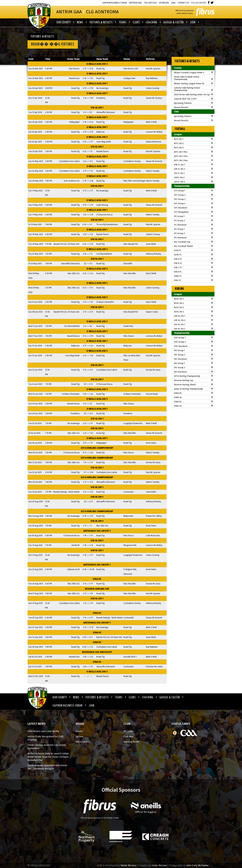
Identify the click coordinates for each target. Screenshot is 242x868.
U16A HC (97, 579)
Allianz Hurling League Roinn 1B (193, 84)
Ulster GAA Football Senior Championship (193, 78)
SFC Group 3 (193, 199)
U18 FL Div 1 (193, 165)
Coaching (148, 698)
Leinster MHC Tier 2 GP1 (193, 99)
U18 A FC (193, 259)
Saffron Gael (135, 3)
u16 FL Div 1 (193, 173)
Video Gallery (83, 742)
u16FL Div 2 (193, 177)
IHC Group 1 (193, 350)
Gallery (79, 737)
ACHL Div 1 (193, 299)
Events (79, 731)
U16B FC (193, 276)
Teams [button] (123, 23)
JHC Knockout (193, 372)
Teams (119, 698)
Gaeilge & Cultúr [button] (174, 23)
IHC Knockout (193, 359)
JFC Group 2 (193, 233)
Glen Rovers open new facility (43, 731)
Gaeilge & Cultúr (170, 698)
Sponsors (164, 3)
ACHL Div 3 (193, 307)
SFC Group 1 (193, 191)
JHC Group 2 (193, 367)
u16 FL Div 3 (193, 182)
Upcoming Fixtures (193, 103)
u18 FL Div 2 (193, 169)
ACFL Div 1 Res (193, 152)
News (76, 698)
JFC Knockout (193, 238)
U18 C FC (193, 267)
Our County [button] (64, 23)
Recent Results (193, 107)
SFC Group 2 (193, 195)
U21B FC (193, 255)
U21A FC (193, 250)
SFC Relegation (193, 212)
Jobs (173, 3)
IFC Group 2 (193, 220)
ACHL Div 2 (193, 303)
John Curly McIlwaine (198, 865)
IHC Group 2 (193, 355)
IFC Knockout (193, 225)
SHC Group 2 (193, 342)
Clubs (132, 698)
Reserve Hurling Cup (97, 589)
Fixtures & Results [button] (101, 23)
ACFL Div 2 (193, 143)
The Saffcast (151, 3)
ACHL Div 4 (193, 312)
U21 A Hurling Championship (97, 448)
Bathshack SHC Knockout (97, 652)
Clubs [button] (136, 23)
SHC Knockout (193, 346)
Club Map (128, 737)
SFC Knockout (193, 208)
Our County (60, 698)
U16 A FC (193, 272)
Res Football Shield (193, 246)
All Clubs (128, 731)
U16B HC (193, 406)
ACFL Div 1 (193, 139)
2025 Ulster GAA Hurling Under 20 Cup (193, 95)
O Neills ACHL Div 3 (97, 64)
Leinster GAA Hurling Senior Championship (193, 89)
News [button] (80, 23)
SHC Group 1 (193, 338)
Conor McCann (159, 865)
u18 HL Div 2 (193, 320)
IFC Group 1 (193, 216)
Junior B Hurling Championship (193, 389)
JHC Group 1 (193, 363)
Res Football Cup (193, 242)
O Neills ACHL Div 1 (97, 74)
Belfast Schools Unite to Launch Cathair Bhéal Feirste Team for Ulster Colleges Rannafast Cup (48, 757)
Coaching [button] (152, 23)
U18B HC (193, 397)
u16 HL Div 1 (97, 108)
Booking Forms (131, 742)
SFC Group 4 (193, 203)
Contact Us (183, 3)
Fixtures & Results (97, 698)
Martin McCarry (129, 865)
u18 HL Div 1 (97, 186)
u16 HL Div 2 (193, 329)
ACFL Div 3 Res (193, 160)
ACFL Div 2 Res (193, 156)
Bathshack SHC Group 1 (97, 531)
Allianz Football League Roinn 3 (193, 73)
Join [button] (193, 23)
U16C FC (193, 280)
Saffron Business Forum (115, 3)
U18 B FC (193, 263)
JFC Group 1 (193, 229)
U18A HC (97, 633)
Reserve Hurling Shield (193, 385)
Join (91, 706)
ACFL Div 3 (193, 148)
